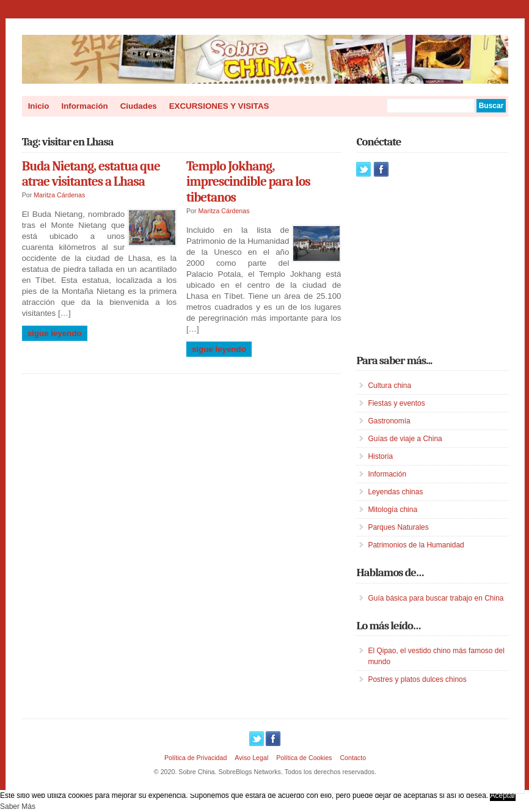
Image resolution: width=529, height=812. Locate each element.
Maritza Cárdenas (59, 195)
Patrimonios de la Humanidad (416, 545)
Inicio (39, 106)
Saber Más (18, 807)
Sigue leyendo (55, 333)
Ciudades (139, 106)
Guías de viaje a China (405, 439)
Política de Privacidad (195, 758)
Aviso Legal (251, 758)
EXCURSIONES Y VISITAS (219, 106)
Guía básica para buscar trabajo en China (436, 598)
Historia (380, 456)
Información (84, 106)
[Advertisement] (442, 265)
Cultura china (389, 386)
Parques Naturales (398, 527)
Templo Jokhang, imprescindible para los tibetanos (248, 182)
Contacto (353, 758)
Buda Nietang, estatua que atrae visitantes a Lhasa (91, 174)
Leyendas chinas (395, 492)
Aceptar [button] (502, 796)
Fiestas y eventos (396, 403)
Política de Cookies (304, 758)
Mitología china (392, 510)
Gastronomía (389, 421)
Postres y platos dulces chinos (417, 679)
